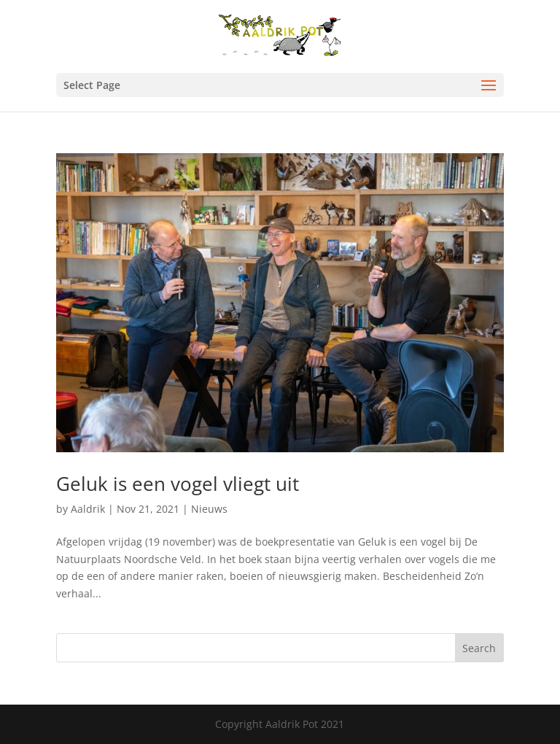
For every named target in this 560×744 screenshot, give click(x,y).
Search (479, 648)
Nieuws (209, 509)
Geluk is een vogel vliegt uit (178, 484)
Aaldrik (88, 509)
